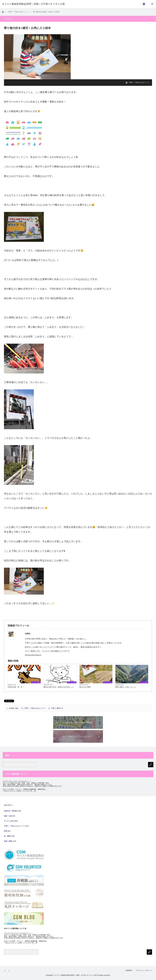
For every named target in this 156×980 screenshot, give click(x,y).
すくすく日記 (36, 682)
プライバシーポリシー (144, 970)
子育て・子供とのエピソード (139, 82)
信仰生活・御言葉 (10, 811)
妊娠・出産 (8, 816)
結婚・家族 (8, 841)
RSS (9, 971)
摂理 (6, 831)
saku (17, 708)
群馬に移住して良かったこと (126, 687)
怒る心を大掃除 (85, 687)
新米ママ (60, 708)
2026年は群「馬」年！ (16, 687)
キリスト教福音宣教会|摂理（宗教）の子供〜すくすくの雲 (76, 975)
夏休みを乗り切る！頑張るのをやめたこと (59, 687)
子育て (53, 708)
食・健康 (7, 836)
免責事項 (129, 970)
